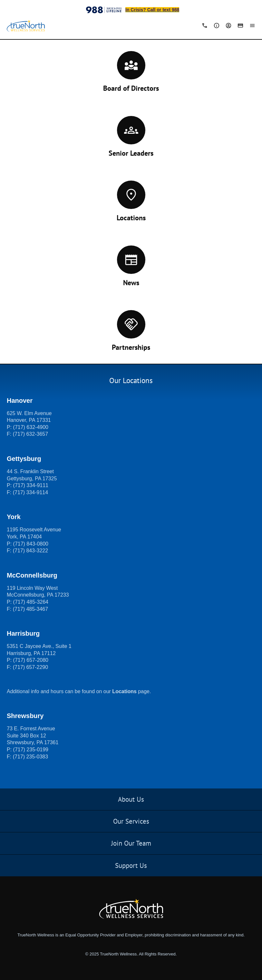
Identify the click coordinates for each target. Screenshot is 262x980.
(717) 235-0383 (30, 757)
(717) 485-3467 (30, 609)
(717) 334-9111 (31, 485)
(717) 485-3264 (31, 602)
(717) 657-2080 (31, 660)
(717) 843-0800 (31, 544)
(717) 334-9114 (30, 492)
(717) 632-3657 (30, 434)
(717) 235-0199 (31, 750)
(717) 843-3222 (30, 551)
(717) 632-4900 (31, 427)
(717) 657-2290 (30, 667)
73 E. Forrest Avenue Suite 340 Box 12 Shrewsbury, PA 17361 (33, 735)
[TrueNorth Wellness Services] (26, 26)
